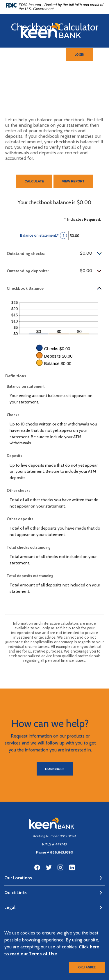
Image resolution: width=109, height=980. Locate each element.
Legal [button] (10, 907)
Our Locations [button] (18, 878)
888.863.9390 (62, 852)
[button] (54, 253)
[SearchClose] (51, 55)
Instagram (60, 867)
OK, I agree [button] (87, 967)
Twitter (49, 867)
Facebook (37, 867)
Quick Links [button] (16, 893)
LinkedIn (72, 867)
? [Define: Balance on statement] (63, 236)
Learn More (55, 769)
